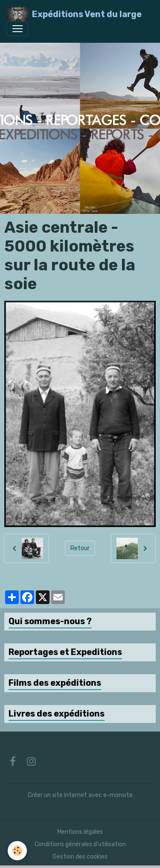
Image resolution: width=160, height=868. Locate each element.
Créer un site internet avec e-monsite (80, 795)
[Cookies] (17, 851)
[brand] (74, 14)
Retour (80, 548)
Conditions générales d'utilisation (80, 844)
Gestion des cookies (80, 857)
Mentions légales (80, 832)
